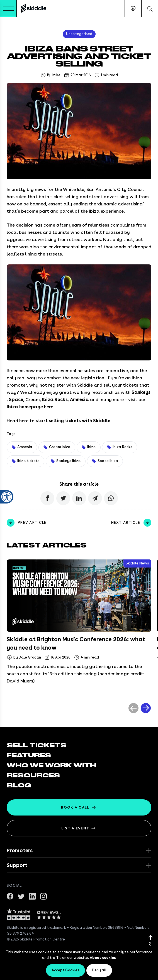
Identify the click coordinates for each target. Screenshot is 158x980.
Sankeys (141, 392)
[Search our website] (150, 8)
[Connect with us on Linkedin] (32, 896)
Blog (19, 785)
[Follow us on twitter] (21, 896)
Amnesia (79, 400)
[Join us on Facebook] (10, 896)
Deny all (99, 970)
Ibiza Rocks (55, 400)
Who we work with (51, 765)
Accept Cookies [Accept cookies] (65, 970)
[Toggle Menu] (8, 8)
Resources (33, 775)
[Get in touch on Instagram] (43, 896)
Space (16, 400)
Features (29, 755)
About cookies (103, 958)
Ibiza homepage (25, 407)
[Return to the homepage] (34, 8)
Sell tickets (37, 745)
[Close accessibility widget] (7, 473)
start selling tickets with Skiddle (73, 421)
